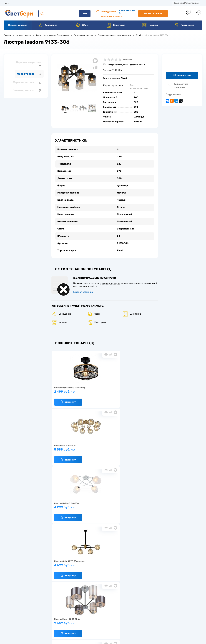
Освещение (48, 25)
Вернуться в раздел (29, 64)
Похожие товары (27, 91)
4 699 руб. (69, 446)
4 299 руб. (138, 388)
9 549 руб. (104, 446)
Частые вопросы (55, 626)
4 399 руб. (69, 504)
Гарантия (51, 617)
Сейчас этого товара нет (181, 86)
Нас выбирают (54, 612)
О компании (29, 3)
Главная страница (83, 287)
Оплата (65, 3)
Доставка (48, 3)
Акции (80, 3)
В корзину (66, 397)
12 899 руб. (138, 446)
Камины (150, 25)
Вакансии (116, 3)
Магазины (9, 3)
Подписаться (182, 75)
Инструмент (184, 25)
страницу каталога (110, 278)
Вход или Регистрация (186, 3)
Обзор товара (29, 74)
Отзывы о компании (107, 607)
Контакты (97, 3)
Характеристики (27, 82)
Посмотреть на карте (160, 603)
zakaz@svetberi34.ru (160, 620)
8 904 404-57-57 (127, 12)
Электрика (116, 25)
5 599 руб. (104, 388)
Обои (82, 25)
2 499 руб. (69, 388)
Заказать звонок (153, 13)
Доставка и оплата (81, 607)
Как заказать (53, 622)
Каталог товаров (18, 25)
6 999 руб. (104, 504)
